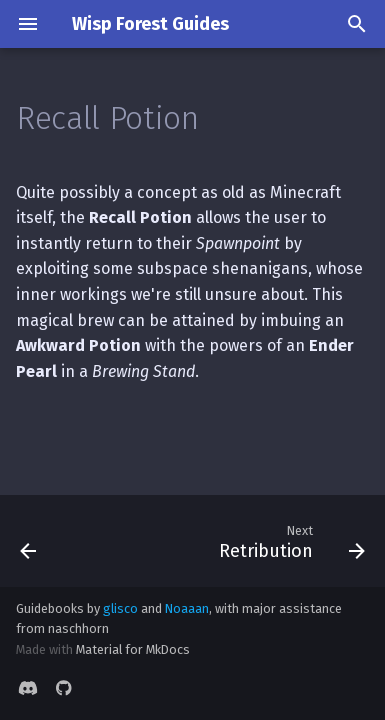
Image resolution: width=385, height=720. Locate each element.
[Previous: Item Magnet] (28, 541)
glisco (120, 608)
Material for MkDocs (133, 649)
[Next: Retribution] (289, 541)
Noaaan (187, 608)
